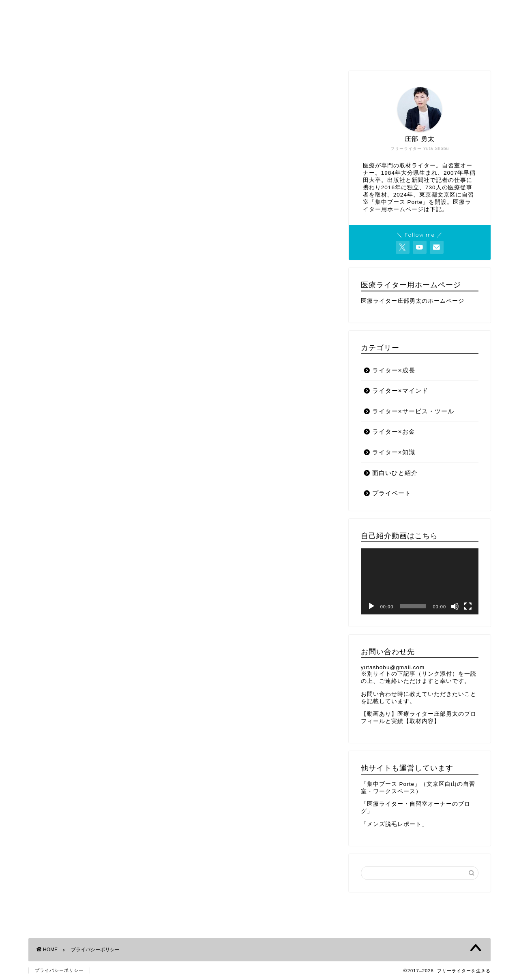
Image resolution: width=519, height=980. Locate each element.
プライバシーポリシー (59, 970)
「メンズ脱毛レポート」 (394, 824)
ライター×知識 (394, 452)
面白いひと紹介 (395, 473)
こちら (138, 344)
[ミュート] (455, 606)
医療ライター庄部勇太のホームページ (413, 301)
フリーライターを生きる (259, 29)
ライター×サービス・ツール (413, 411)
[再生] (371, 606)
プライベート (392, 493)
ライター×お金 (394, 431)
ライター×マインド (400, 391)
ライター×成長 (394, 370)
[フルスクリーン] (468, 606)
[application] (420, 581)
